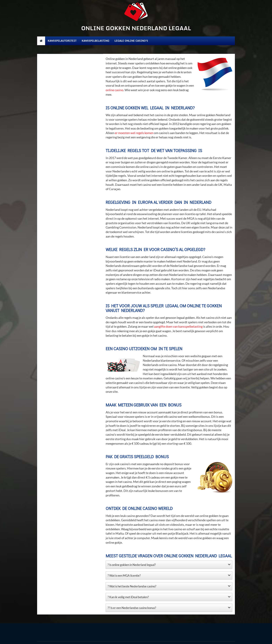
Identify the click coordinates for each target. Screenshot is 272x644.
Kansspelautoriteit (62, 41)
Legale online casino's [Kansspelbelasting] (131, 41)
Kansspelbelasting (95, 41)
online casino (114, 90)
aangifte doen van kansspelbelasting (178, 326)
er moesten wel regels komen (134, 133)
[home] (41, 41)
